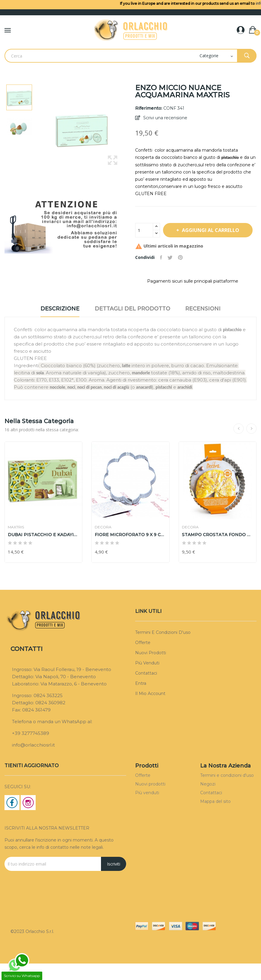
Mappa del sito (215, 818)
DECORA (103, 544)
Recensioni (207, 325)
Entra (141, 700)
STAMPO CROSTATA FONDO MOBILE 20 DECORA (218, 551)
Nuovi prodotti (151, 669)
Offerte (143, 659)
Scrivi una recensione (165, 118)
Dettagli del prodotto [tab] (132, 325)
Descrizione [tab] (56, 325)
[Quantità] (144, 230)
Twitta (171, 274)
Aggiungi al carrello (185, 247)
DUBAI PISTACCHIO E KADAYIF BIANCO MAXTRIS (43, 551)
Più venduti (147, 679)
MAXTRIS (16, 544)
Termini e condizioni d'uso (163, 649)
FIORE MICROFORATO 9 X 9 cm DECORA (130, 551)
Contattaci (146, 690)
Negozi (208, 800)
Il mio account (150, 710)
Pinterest (182, 274)
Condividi (162, 274)
